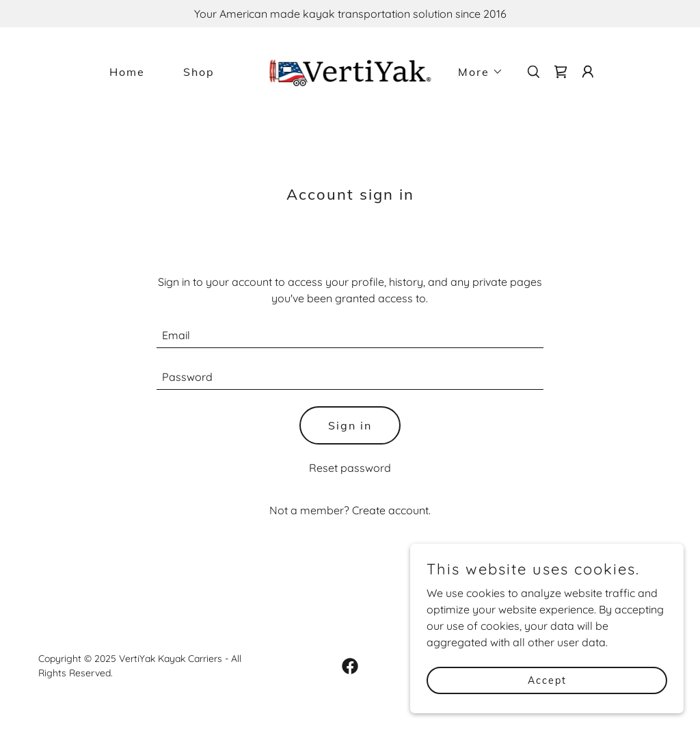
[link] (350, 70)
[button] (475, 72)
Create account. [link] (391, 510)
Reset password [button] (350, 468)
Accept (547, 680)
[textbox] (350, 335)
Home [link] (127, 72)
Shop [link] (199, 72)
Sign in (350, 425)
